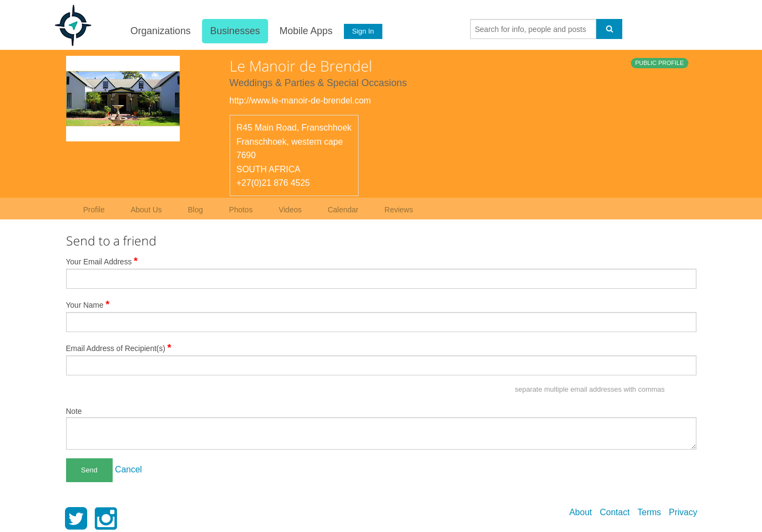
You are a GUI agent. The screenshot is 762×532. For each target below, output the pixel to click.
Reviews (399, 210)
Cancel (128, 469)
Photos (241, 210)
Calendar (343, 210)
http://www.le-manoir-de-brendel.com (300, 100)
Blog (196, 210)
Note (74, 411)
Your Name (88, 304)
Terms (649, 512)
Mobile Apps (306, 31)
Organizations (161, 31)
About (581, 512)
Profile (94, 210)
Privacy (683, 512)
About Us (146, 210)
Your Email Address (102, 261)
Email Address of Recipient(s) (119, 348)
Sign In (363, 31)
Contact (614, 512)
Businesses (235, 31)
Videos (290, 210)
